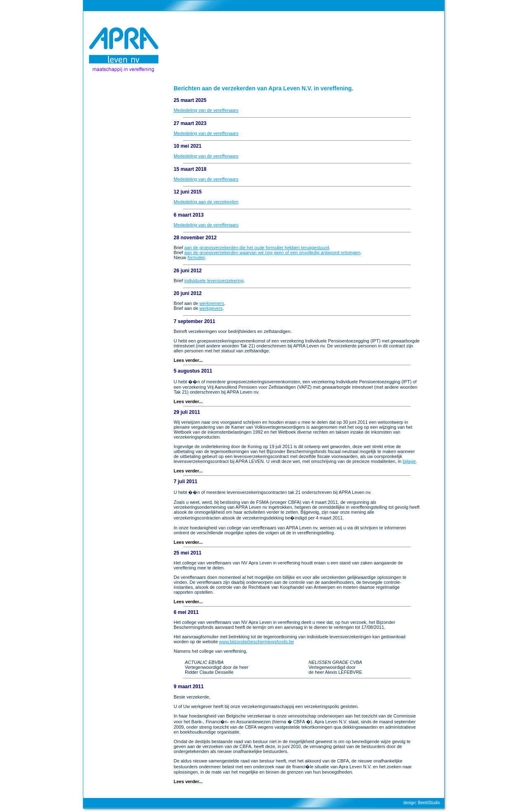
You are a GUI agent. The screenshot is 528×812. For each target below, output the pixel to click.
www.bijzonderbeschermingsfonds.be (257, 642)
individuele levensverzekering (214, 281)
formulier (196, 257)
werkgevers (211, 308)
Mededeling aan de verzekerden (206, 202)
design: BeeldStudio (422, 803)
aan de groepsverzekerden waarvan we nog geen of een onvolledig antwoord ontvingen (272, 253)
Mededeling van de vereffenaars (206, 110)
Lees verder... (188, 360)
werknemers (212, 303)
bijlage (409, 461)
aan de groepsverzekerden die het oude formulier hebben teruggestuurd (257, 248)
